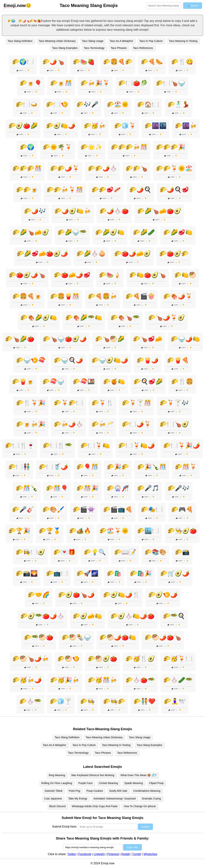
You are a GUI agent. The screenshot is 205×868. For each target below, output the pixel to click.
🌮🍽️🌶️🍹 (137, 424)
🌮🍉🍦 (110, 275)
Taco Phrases (119, 48)
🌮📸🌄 (27, 573)
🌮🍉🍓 (84, 62)
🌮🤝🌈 (39, 595)
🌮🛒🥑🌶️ (175, 573)
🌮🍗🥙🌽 (110, 339)
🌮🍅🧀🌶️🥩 (72, 275)
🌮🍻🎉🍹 (95, 83)
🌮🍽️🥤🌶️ (53, 467)
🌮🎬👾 (84, 509)
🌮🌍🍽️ (23, 62)
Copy (20, 70)
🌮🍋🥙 (185, 275)
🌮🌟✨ (91, 147)
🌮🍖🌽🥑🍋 (39, 318)
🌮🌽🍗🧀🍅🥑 (159, 211)
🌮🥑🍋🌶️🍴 (121, 595)
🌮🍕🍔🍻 (102, 296)
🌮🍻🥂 (102, 424)
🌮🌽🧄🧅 (91, 254)
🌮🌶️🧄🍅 (114, 211)
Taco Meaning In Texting (183, 41)
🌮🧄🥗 (30, 701)
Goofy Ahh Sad (118, 791)
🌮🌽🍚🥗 (72, 232)
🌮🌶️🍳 (140, 190)
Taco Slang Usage (93, 41)
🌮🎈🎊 (87, 467)
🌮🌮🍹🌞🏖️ (174, 168)
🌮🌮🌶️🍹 (65, 168)
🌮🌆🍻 (186, 126)
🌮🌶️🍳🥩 (174, 190)
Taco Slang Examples (65, 48)
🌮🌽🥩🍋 (178, 232)
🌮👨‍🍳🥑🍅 (182, 531)
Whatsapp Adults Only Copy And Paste (95, 806)
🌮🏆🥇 (50, 531)
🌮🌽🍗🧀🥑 (31, 232)
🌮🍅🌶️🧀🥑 (132, 254)
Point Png (74, 791)
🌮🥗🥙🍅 (39, 637)
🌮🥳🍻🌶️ (27, 680)
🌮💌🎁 (64, 552)
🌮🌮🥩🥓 (106, 190)
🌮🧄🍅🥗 (140, 680)
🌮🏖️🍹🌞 (114, 531)
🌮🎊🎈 (57, 488)
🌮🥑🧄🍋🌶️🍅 (132, 616)
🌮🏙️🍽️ (148, 531)
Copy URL (132, 847)
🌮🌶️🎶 (35, 211)
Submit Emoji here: (64, 827)
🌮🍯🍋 (114, 382)
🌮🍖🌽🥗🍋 (84, 318)
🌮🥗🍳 (174, 616)
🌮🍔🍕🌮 (118, 62)
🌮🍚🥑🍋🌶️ (110, 360)
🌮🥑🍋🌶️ (61, 126)
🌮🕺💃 (179, 104)
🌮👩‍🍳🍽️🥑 (30, 552)
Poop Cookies (95, 791)
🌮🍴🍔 (182, 382)
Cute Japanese (53, 799)
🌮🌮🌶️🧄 (102, 168)
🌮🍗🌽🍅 (20, 339)
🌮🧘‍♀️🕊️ (175, 701)
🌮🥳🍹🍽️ (178, 659)
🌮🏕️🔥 (80, 531)
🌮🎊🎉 (87, 488)
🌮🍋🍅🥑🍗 (148, 275)
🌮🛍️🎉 (141, 573)
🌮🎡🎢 (118, 488)
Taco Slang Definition (20, 41)
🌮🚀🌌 (87, 573)
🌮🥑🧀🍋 (87, 616)
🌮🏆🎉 (19, 531)
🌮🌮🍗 (137, 168)
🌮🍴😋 (182, 62)
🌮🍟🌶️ (148, 360)
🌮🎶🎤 (87, 104)
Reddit (126, 854)
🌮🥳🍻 (95, 126)
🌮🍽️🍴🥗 (57, 445)
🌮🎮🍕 (182, 509)
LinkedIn (99, 854)
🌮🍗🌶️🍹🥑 (167, 318)
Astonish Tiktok (54, 791)
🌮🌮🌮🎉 (171, 147)
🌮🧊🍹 (125, 126)
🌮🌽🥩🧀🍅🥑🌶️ (42, 254)
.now (15, 6)
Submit (145, 827)
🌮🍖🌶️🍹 (178, 296)
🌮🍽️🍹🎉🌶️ (182, 445)
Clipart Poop (156, 783)
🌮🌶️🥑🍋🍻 (73, 211)
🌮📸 (182, 552)
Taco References (143, 48)
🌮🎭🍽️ (152, 509)
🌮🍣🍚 (53, 382)
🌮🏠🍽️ (148, 104)
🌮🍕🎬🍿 (140, 296)
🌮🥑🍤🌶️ (163, 595)
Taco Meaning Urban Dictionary (57, 41)
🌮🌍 (27, 147)
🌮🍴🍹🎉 (31, 403)
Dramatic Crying (151, 799)
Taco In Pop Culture (151, 41)
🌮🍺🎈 (31, 83)
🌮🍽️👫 (19, 467)
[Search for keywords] (164, 6)
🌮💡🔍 (95, 552)
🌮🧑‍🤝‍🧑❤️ (144, 701)
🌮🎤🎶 (179, 488)
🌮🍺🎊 (61, 83)
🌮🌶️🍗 (53, 62)
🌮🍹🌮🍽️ (68, 403)
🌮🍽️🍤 (57, 104)
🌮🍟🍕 (178, 360)
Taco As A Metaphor (121, 41)
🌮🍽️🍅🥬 (133, 83)
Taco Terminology (94, 48)
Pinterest (113, 854)
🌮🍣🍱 (84, 382)
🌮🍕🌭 (152, 62)
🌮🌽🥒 (144, 232)
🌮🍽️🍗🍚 (171, 83)
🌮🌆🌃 (155, 126)
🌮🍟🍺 (23, 382)
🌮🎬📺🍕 (118, 509)
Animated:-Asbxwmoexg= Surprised (115, 799)
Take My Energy (78, 799)
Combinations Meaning (147, 791)
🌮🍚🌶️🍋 (185, 339)
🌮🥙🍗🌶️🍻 (31, 659)
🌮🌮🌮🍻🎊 (129, 147)
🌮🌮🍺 (27, 190)
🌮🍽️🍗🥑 (174, 424)
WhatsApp (150, 854)
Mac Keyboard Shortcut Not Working (93, 775)
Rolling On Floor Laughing (57, 783)
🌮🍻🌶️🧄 (68, 424)
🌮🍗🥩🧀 (148, 339)
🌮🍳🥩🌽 (148, 382)
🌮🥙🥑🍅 (102, 659)
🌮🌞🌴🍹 (57, 147)
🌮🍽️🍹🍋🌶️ (137, 445)
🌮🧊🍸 (61, 701)
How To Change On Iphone (140, 806)
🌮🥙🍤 (68, 659)
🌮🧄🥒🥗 (178, 680)
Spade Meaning (134, 783)
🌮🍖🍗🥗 (125, 318)
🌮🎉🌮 (118, 467)
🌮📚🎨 (155, 552)
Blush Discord (58, 806)
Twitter (72, 854)
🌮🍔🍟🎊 (65, 296)
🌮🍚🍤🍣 (31, 360)
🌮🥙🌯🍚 (76, 637)
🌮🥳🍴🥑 (140, 659)
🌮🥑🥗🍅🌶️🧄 (42, 616)
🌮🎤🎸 (23, 509)
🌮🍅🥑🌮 (174, 254)
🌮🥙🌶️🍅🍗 (163, 637)
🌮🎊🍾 (27, 488)
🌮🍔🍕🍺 (27, 296)
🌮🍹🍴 (102, 403)
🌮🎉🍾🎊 (152, 467)
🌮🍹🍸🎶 (174, 403)
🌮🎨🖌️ (53, 509)
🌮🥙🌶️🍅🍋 (118, 637)
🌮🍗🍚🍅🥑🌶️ (65, 339)
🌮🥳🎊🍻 (102, 680)
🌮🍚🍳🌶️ (68, 360)
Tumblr (137, 854)
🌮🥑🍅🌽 (23, 126)
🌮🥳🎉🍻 (65, 680)
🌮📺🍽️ (57, 573)
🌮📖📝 (125, 552)
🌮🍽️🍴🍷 (20, 445)
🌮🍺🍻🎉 (31, 424)
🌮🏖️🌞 (118, 104)
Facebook (85, 854)
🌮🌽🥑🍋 (110, 232)
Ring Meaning (57, 775)
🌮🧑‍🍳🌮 (114, 701)
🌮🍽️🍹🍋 (95, 445)
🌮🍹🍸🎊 (137, 403)
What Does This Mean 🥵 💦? (138, 775)
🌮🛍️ (114, 573)
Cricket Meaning (108, 783)
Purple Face (86, 783)
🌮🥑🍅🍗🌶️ (76, 595)
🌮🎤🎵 (148, 488)
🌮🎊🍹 (186, 467)
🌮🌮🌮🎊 (27, 168)
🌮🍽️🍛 (27, 104)
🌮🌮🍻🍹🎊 (65, 190)
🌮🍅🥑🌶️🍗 (27, 275)
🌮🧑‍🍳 (87, 701)
